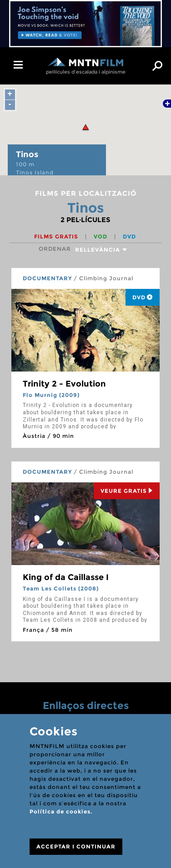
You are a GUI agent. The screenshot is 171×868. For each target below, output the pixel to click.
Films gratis (57, 236)
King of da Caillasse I (66, 577)
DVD (129, 236)
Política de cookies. (61, 811)
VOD (101, 236)
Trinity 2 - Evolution (64, 384)
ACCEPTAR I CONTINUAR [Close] (76, 846)
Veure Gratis (127, 491)
